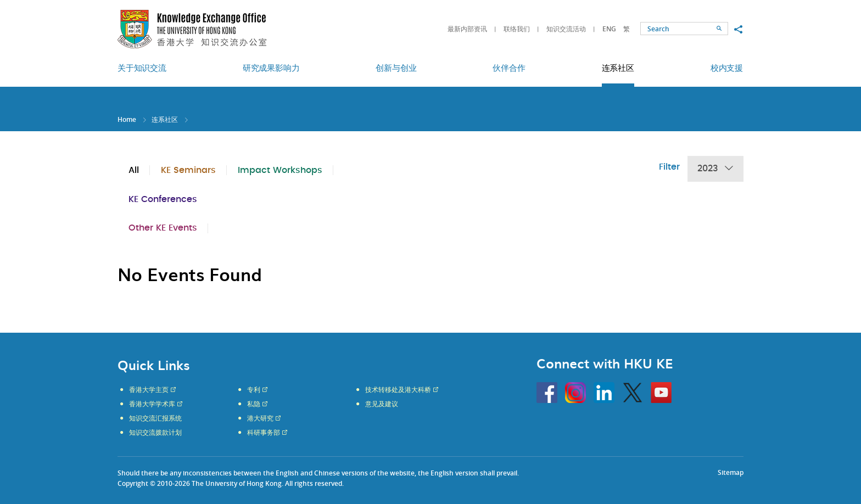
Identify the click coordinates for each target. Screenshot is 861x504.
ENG (609, 29)
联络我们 (517, 29)
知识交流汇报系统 (155, 418)
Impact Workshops (280, 170)
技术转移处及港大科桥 (398, 390)
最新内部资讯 (467, 29)
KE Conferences (163, 199)
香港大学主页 (149, 390)
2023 (715, 169)
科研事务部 (264, 433)
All (134, 170)
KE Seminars (188, 170)
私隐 (254, 404)
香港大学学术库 (152, 404)
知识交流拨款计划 (155, 433)
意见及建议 (382, 404)
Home (127, 119)
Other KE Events (163, 228)
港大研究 (260, 418)
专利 (254, 390)
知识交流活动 (566, 29)
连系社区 (165, 119)
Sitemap (731, 472)
